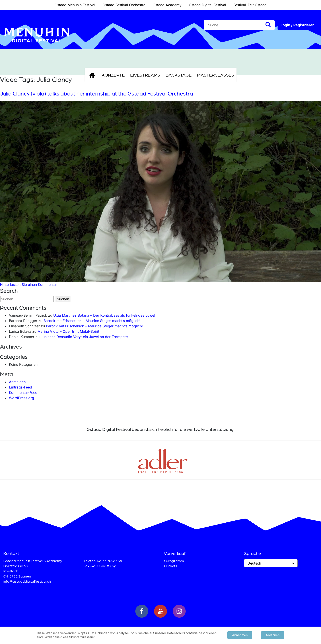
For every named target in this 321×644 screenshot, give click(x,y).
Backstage (179, 75)
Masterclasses (216, 75)
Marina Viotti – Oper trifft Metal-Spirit (68, 331)
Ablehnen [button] (273, 635)
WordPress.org (22, 398)
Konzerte (113, 75)
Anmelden (17, 382)
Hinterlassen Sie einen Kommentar (29, 285)
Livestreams (145, 75)
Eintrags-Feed (21, 387)
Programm (175, 561)
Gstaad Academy (167, 5)
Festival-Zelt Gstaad (250, 5)
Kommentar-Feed (23, 393)
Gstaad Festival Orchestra (124, 5)
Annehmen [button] (240, 635)
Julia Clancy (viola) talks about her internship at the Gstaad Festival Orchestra (97, 93)
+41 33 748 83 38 (109, 561)
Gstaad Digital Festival (207, 5)
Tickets (171, 566)
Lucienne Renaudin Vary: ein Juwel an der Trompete (84, 337)
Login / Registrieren (298, 25)
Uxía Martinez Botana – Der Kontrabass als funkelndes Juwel (104, 315)
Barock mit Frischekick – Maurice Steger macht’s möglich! (92, 321)
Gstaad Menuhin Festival (75, 5)
